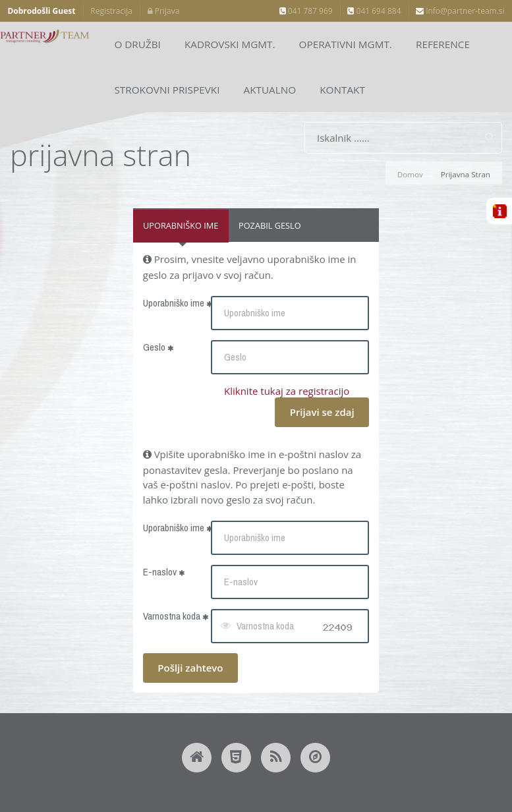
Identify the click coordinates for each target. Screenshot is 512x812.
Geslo (158, 347)
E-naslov (164, 572)
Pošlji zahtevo (190, 668)
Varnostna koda (176, 616)
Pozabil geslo (270, 225)
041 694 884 (374, 11)
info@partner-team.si (460, 11)
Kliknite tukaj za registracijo (287, 391)
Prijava (164, 11)
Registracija (111, 11)
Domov (410, 174)
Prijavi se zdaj (322, 412)
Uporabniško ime (181, 225)
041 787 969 (306, 11)
